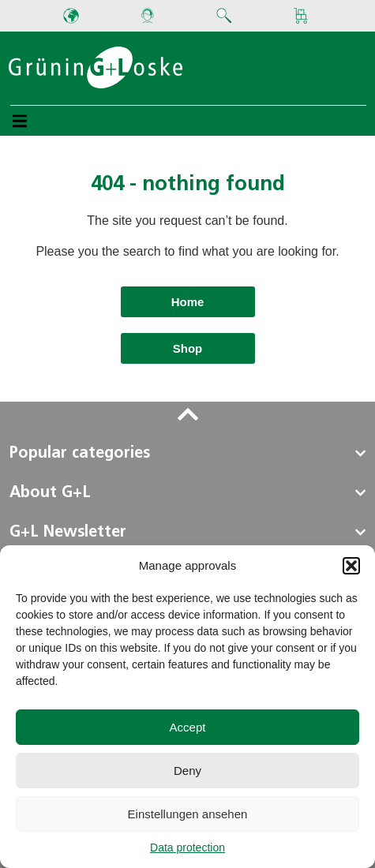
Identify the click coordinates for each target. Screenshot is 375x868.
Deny (187, 771)
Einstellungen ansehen (188, 814)
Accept (188, 727)
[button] (351, 566)
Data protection (187, 847)
